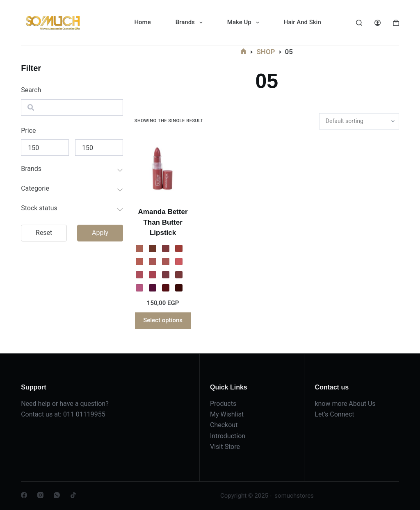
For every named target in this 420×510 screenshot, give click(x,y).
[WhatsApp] (57, 495)
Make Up (245, 23)
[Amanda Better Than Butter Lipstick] (163, 168)
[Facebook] (24, 495)
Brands (191, 23)
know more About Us (345, 404)
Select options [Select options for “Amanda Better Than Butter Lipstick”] (163, 320)
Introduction (228, 436)
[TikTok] (73, 495)
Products (223, 404)
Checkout (224, 425)
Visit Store (225, 447)
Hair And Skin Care (315, 23)
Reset (44, 233)
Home (142, 22)
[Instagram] (40, 495)
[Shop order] (359, 121)
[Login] (378, 23)
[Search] (359, 23)
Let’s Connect (334, 414)
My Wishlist (227, 414)
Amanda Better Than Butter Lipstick (163, 222)
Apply (100, 233)
